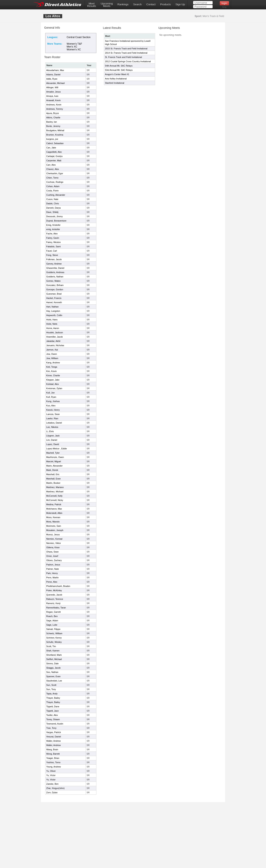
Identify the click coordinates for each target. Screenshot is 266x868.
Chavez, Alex (53, 169)
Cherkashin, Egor (55, 173)
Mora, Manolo (53, 522)
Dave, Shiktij (52, 212)
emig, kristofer (53, 229)
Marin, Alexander (54, 466)
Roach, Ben (52, 616)
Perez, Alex (52, 582)
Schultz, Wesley (54, 642)
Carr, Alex (51, 165)
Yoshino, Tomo (53, 762)
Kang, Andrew (53, 363)
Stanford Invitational (115, 83)
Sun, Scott (51, 685)
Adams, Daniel (53, 75)
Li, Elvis (50, 431)
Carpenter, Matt (54, 160)
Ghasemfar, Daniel (55, 268)
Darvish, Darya (53, 208)
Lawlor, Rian (52, 418)
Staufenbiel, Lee (54, 681)
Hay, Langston (53, 311)
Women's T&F (74, 44)
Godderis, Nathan (55, 277)
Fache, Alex (52, 234)
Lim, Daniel (52, 440)
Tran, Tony (51, 728)
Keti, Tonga (52, 367)
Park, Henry (52, 573)
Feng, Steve (52, 255)
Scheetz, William (54, 633)
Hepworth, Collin (54, 315)
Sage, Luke (52, 625)
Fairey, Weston (54, 242)
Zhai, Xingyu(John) (55, 788)
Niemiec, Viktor (54, 543)
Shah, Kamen (53, 651)
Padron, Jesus (53, 565)
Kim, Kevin (51, 371)
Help (224, 7)
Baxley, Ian (52, 122)
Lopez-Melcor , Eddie (57, 449)
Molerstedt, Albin (54, 513)
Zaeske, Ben (52, 784)
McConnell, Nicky (55, 500)
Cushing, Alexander (56, 195)
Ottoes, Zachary (54, 560)
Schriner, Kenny (54, 638)
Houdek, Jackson (55, 332)
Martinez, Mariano (55, 487)
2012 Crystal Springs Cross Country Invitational (128, 61)
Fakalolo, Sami (53, 246)
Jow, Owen (52, 354)
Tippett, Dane (53, 706)
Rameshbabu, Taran (56, 608)
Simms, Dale (52, 663)
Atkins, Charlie (53, 118)
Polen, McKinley (54, 590)
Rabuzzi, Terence (55, 599)
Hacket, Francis (54, 298)
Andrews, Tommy (55, 109)
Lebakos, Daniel (54, 423)
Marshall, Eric (53, 474)
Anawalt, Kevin (54, 100)
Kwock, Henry (53, 410)
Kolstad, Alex (53, 384)
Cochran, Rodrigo (55, 182)
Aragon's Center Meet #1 (117, 74)
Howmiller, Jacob (55, 337)
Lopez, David (53, 444)
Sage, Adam (52, 620)
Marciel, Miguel (54, 461)
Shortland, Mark (54, 655)
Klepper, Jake (53, 380)
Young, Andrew (54, 767)
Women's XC (74, 50)
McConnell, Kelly (54, 496)
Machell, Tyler (53, 453)
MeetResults (92, 5)
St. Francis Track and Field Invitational (123, 57)
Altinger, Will (52, 87)
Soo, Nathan (52, 672)
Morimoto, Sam (54, 526)
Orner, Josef (52, 556)
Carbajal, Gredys (54, 156)
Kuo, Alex (51, 406)
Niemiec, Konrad (54, 539)
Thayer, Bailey (53, 698)
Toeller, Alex (52, 715)
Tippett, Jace (52, 711)
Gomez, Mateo (53, 281)
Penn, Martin (52, 578)
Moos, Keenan (53, 517)
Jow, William (52, 358)
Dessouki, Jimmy (55, 216)
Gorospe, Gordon (55, 289)
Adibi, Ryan (52, 79)
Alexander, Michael (55, 83)
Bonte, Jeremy (53, 126)
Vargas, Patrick (54, 732)
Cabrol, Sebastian (55, 143)
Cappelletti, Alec (54, 152)
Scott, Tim (51, 646)
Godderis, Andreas (55, 272)
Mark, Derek (52, 470)
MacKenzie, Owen (55, 457)
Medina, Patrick (54, 504)
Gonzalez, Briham (55, 285)
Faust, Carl (52, 251)
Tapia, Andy (52, 694)
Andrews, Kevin (54, 105)
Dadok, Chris (53, 203)
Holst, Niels (52, 324)
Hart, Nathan (52, 307)
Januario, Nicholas (55, 345)
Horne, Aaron (53, 328)
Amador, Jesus (53, 92)
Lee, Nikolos (52, 427)
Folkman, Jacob (54, 259)
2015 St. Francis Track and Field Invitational (126, 49)
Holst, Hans (52, 320)
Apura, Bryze (53, 113)
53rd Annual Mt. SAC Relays (119, 70)
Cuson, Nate (52, 199)
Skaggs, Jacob (53, 668)
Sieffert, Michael (54, 659)
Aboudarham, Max (55, 70)
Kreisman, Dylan (54, 388)
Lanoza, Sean (53, 414)
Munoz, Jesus (53, 535)
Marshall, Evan (53, 479)
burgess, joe (52, 139)
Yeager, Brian (53, 758)
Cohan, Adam (53, 186)
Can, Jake (51, 148)
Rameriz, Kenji (53, 603)
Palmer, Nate (53, 569)
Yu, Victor (51, 775)
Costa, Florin (52, 191)
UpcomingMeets (107, 5)
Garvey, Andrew (54, 264)
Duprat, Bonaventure (56, 221)
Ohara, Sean (52, 552)
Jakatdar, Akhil (53, 341)
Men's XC (72, 47)
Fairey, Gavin (53, 238)
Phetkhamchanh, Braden (58, 586)
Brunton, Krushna (55, 135)
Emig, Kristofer (53, 225)
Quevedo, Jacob (54, 595)
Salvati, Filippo (53, 629)
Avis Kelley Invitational (116, 79)
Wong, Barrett (53, 754)
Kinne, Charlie (53, 375)
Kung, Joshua (53, 401)
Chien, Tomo (52, 178)
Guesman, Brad (54, 294)
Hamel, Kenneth (54, 302)
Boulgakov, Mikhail (55, 130)
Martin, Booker (53, 483)
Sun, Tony (51, 689)
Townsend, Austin (55, 724)
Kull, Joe (50, 393)
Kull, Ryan (51, 397)
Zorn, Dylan (52, 792)
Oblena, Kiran (53, 547)
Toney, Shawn (53, 719)
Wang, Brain (52, 749)
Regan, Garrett (53, 612)
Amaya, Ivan (52, 96)
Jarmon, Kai (52, 350)
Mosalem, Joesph (55, 530)
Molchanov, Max (54, 509)
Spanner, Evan (53, 676)
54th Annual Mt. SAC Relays (119, 66)
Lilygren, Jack (53, 436)
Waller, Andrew (54, 741)
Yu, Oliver (51, 771)
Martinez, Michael (55, 492)
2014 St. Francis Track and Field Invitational (126, 53)
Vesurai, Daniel (54, 737)
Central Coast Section (79, 37)
